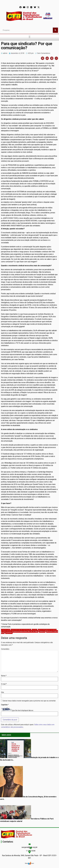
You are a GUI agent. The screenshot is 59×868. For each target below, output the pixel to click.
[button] (29, 37)
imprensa (42, 631)
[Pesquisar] (55, 30)
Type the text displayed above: (22, 710)
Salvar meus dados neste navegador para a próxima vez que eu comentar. (29, 701)
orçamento (9, 633)
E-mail (4, 684)
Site (2, 692)
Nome (4, 676)
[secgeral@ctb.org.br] (30, 844)
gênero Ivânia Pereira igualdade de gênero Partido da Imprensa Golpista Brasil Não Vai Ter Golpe (29, 631)
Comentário (5, 649)
